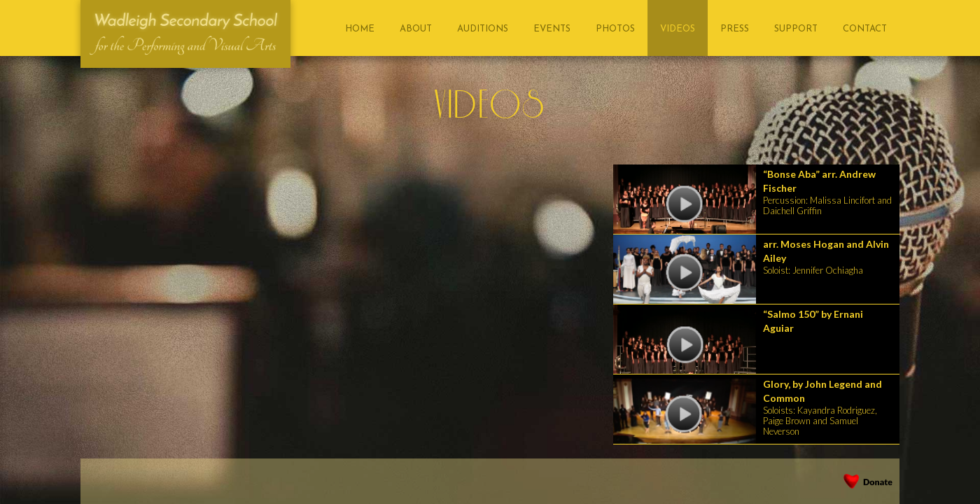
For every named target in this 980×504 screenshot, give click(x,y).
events (552, 29)
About (416, 29)
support (796, 29)
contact (865, 29)
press (735, 29)
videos (678, 29)
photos (615, 29)
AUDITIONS (483, 29)
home (360, 29)
